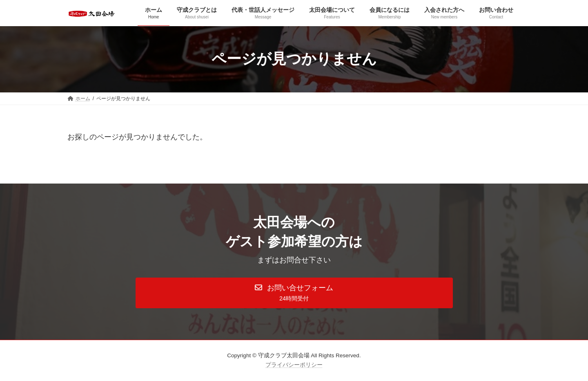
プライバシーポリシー (294, 365)
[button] (294, 293)
